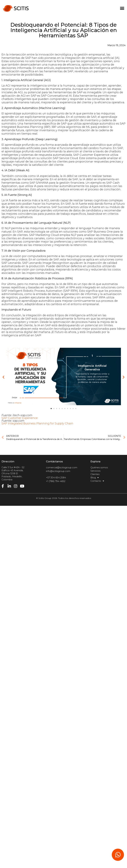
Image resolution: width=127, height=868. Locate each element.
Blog (95, 478)
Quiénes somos (99, 467)
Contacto (97, 481)
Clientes (95, 474)
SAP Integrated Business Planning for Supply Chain (37, 423)
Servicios (95, 471)
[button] (122, 8)
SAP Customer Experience (20, 418)
